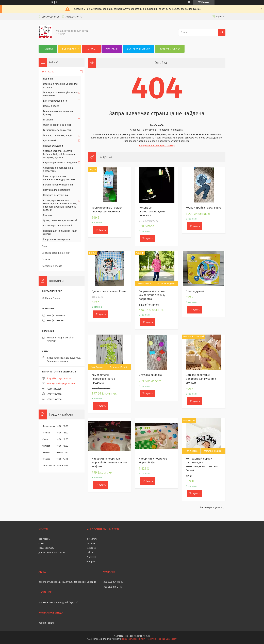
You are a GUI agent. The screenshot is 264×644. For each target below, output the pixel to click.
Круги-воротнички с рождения (60, 163)
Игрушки (48, 120)
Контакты (112, 49)
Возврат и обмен (170, 49)
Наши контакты (47, 548)
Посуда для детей (53, 146)
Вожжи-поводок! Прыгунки (58, 185)
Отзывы (46, 260)
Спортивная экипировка (56, 239)
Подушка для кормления (57, 190)
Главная (48, 49)
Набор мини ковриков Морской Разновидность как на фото (109, 462)
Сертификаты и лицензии (56, 253)
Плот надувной (195, 291)
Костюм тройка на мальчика (204, 208)
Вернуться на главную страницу (157, 146)
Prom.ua (146, 636)
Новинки (48, 79)
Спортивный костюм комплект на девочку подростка (152, 295)
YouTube (91, 543)
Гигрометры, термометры (57, 130)
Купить (102, 230)
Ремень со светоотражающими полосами (152, 211)
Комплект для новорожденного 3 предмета (103, 379)
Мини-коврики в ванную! (57, 125)
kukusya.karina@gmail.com (61, 384)
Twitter (90, 552)
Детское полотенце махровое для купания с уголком (201, 379)
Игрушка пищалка (150, 375)
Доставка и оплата (139, 49)
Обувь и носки (51, 106)
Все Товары (69, 49)
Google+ (91, 562)
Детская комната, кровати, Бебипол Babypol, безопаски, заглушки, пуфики (59, 154)
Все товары (44, 539)
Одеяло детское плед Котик (109, 291)
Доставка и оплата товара (52, 552)
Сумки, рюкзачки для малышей (60, 220)
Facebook (91, 548)
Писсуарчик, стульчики (56, 195)
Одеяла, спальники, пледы (58, 135)
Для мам (48, 215)
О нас (91, 49)
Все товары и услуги (211, 507)
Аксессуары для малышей (57, 226)
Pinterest (91, 557)
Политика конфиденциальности (162, 639)
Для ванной (50, 141)
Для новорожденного (55, 101)
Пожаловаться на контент (133, 639)
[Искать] (222, 33)
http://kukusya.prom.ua (59, 378)
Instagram (92, 539)
